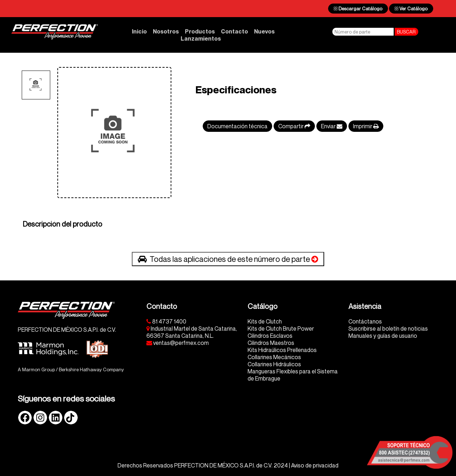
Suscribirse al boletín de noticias (388, 328)
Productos (200, 31)
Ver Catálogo (411, 9)
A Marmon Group (36, 369)
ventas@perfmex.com (178, 343)
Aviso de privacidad (315, 465)
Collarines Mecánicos (274, 357)
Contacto (234, 31)
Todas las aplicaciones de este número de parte (228, 259)
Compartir (294, 126)
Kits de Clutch (265, 321)
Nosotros (166, 31)
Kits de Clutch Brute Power (281, 328)
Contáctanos (365, 321)
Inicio (139, 31)
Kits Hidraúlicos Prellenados (282, 350)
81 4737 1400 (166, 321)
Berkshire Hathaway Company (91, 369)
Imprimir (366, 126)
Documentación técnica (237, 126)
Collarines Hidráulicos (274, 364)
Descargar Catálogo (358, 9)
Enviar (332, 126)
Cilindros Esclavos (270, 336)
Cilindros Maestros (271, 343)
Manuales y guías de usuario (383, 336)
